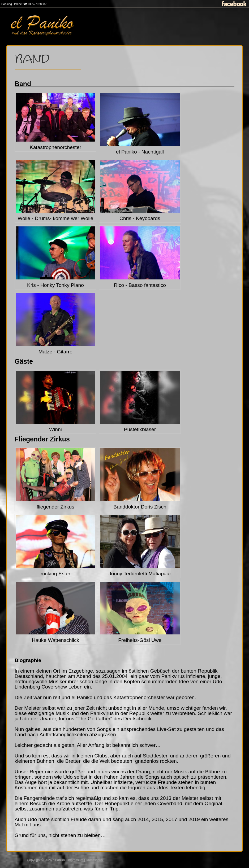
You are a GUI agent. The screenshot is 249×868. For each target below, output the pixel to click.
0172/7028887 (37, 4)
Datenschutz (95, 860)
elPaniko (59, 860)
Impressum (75, 860)
